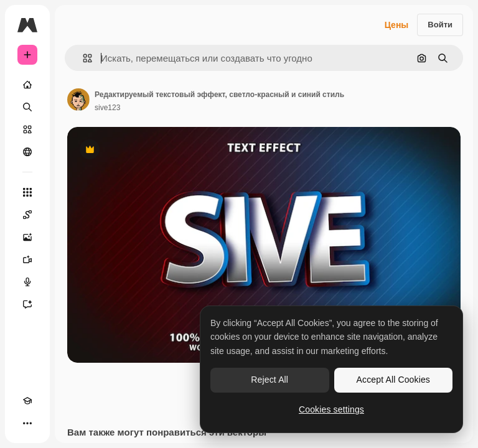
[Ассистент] (27, 304)
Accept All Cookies (393, 380)
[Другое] (27, 423)
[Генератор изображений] (27, 237)
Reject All (269, 380)
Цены (397, 25)
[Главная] (27, 85)
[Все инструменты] (27, 192)
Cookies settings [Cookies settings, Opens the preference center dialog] (331, 409)
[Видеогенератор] (27, 259)
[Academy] (27, 401)
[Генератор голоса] (27, 282)
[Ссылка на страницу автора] (78, 100)
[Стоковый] (27, 129)
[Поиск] (27, 107)
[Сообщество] (27, 152)
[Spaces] (27, 215)
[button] (82, 58)
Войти (440, 25)
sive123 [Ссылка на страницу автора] (107, 108)
